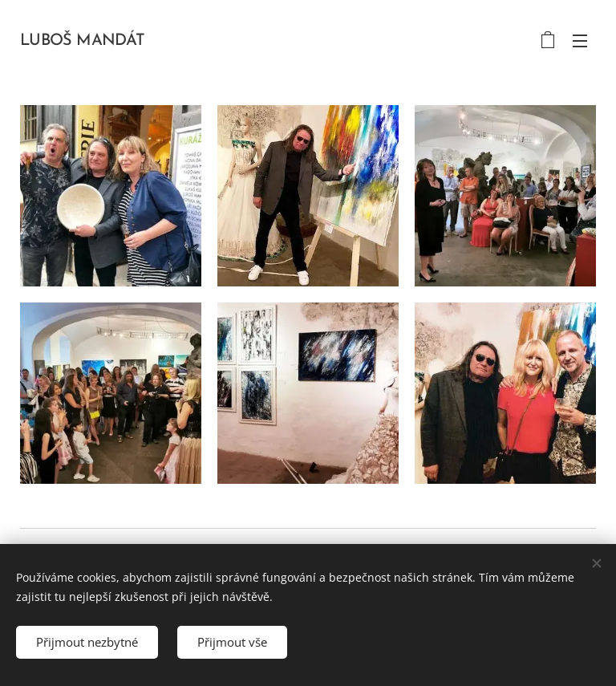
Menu (580, 41)
